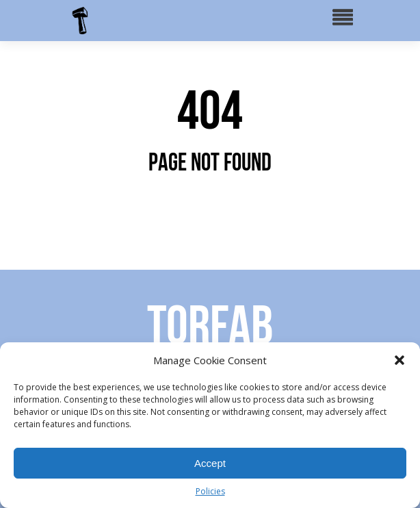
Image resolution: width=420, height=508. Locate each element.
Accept (210, 463)
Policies (210, 491)
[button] (399, 360)
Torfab (210, 325)
